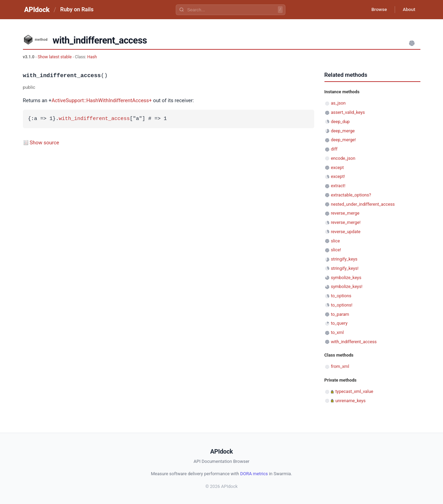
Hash (92, 57)
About (408, 10)
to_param (340, 314)
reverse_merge (345, 213)
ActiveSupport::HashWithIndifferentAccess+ (102, 100)
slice (335, 241)
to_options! (342, 305)
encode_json (343, 158)
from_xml (340, 366)
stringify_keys (344, 259)
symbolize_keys (346, 278)
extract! (338, 186)
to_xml (337, 332)
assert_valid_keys (348, 112)
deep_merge (343, 131)
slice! (336, 250)
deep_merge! (343, 140)
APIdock (37, 10)
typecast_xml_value (354, 391)
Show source (45, 143)
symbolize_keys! (347, 286)
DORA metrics (254, 474)
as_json (338, 103)
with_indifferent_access (94, 119)
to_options (341, 296)
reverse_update (346, 232)
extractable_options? (351, 195)
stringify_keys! (345, 268)
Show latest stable (55, 57)
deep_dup (340, 122)
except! (338, 176)
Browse (377, 10)
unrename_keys (350, 401)
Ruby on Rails (77, 9)
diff (334, 149)
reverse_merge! (346, 222)
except (337, 167)
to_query (339, 323)
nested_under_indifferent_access (363, 204)
